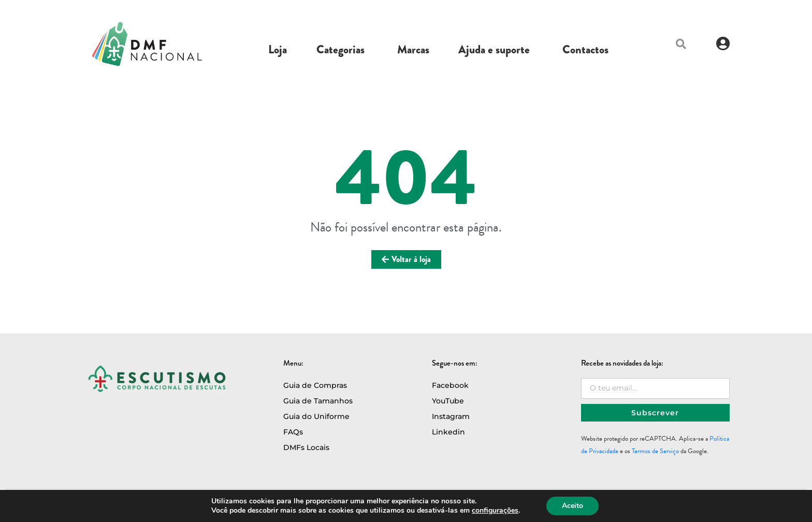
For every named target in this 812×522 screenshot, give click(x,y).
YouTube (448, 401)
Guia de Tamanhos (318, 401)
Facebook (450, 385)
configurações (495, 511)
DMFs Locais (306, 447)
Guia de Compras (315, 385)
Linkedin (448, 432)
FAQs (293, 432)
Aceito (572, 506)
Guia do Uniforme (316, 416)
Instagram (451, 416)
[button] (681, 44)
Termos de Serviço (655, 451)
